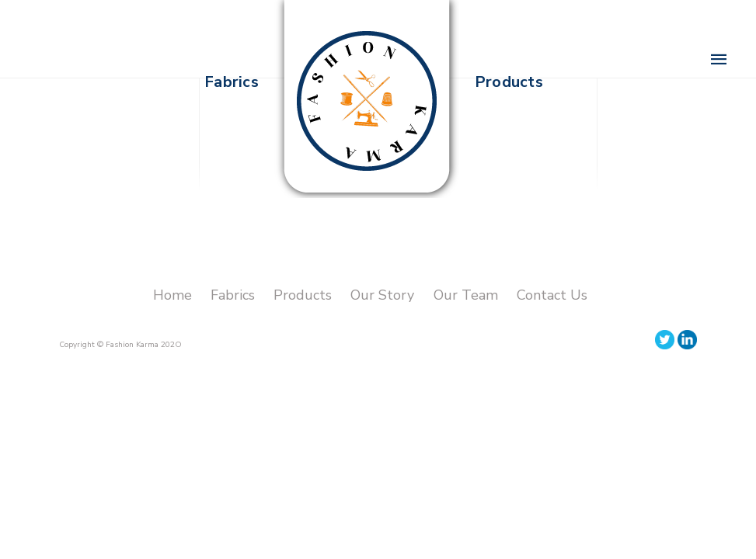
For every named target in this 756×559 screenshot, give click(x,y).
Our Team (466, 295)
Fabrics (233, 295)
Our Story (384, 295)
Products (303, 295)
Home (172, 295)
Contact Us (552, 295)
